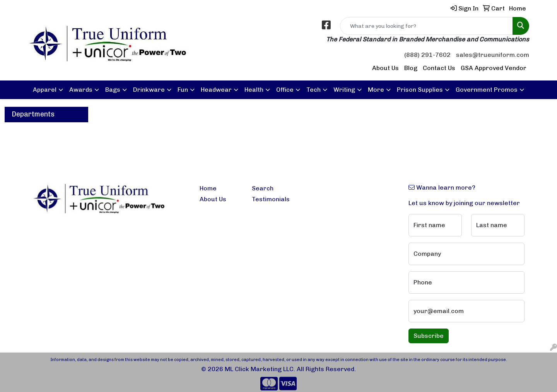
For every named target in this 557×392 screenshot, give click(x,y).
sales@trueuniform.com (493, 55)
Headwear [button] (216, 90)
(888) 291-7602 (427, 55)
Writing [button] (344, 90)
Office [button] (285, 90)
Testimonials (271, 199)
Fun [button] (183, 90)
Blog (411, 68)
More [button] (376, 90)
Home (208, 188)
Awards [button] (81, 90)
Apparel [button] (45, 90)
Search (263, 188)
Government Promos (487, 90)
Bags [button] (113, 90)
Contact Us (439, 68)
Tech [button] (314, 90)
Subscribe (429, 336)
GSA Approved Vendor (494, 68)
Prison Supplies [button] (420, 90)
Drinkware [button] (149, 90)
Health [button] (254, 90)
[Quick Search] (426, 26)
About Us (385, 68)
